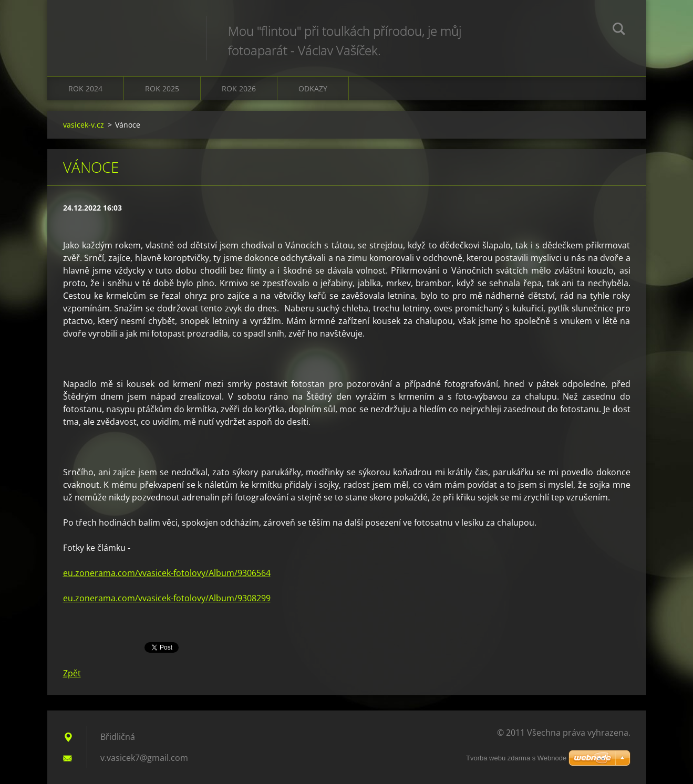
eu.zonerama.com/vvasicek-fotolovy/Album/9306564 (167, 573)
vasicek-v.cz (84, 125)
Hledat (619, 30)
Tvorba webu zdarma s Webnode (516, 758)
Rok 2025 (162, 88)
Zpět (72, 673)
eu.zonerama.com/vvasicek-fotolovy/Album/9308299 (167, 598)
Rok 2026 (239, 88)
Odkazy (313, 88)
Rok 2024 (85, 88)
